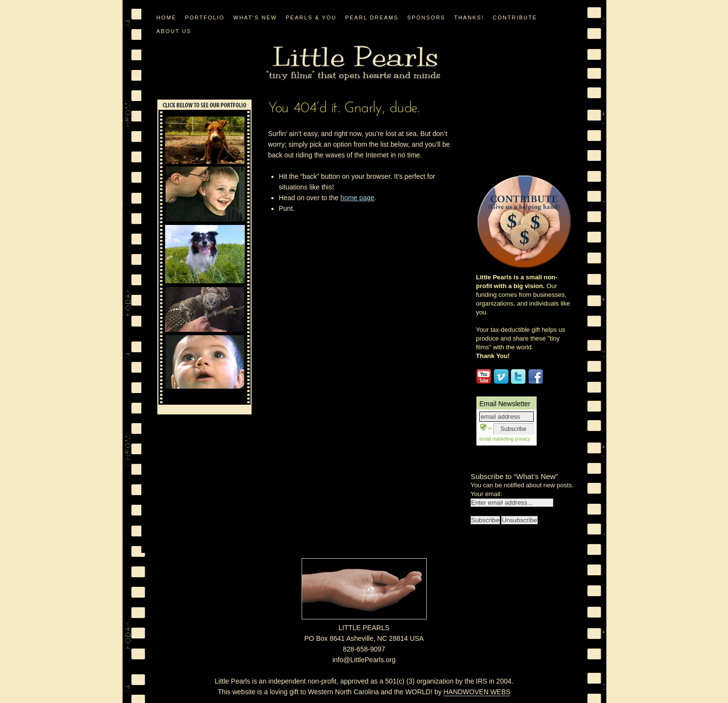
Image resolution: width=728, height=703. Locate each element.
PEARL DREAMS (372, 17)
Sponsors (426, 17)
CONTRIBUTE (515, 17)
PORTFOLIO (205, 17)
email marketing (497, 439)
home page (357, 198)
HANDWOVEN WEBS (477, 692)
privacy (522, 439)
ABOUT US (174, 31)
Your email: (486, 494)
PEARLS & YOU (311, 17)
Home (166, 17)
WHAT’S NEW (255, 17)
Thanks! (469, 17)
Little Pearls (353, 63)
